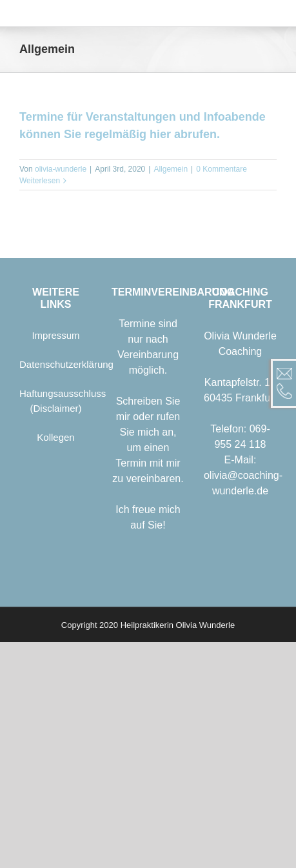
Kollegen (55, 437)
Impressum (55, 335)
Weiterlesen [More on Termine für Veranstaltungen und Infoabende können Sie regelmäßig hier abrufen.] (40, 181)
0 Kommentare (222, 169)
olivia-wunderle (61, 169)
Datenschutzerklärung (66, 364)
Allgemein (171, 169)
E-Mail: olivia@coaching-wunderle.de (243, 475)
